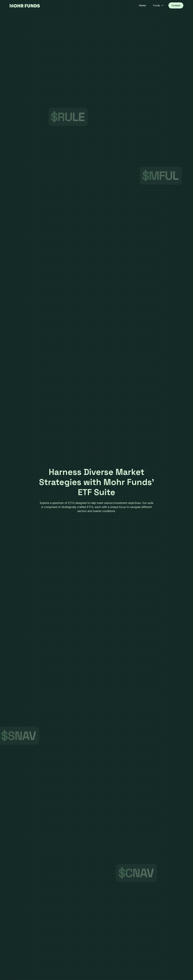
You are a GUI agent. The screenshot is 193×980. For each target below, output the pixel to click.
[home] (25, 5)
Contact (176, 5)
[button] (157, 5)
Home (142, 5)
